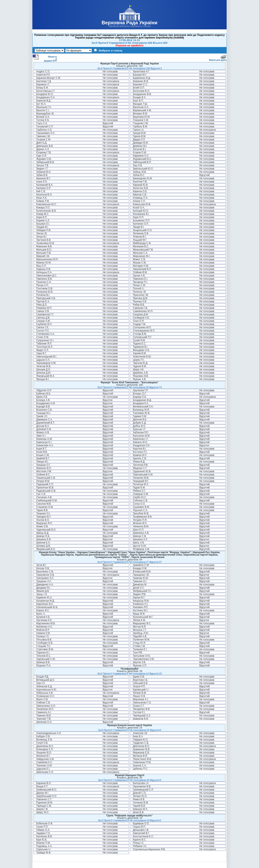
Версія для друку (218, 59)
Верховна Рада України (129, 23)
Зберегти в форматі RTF (45, 58)
